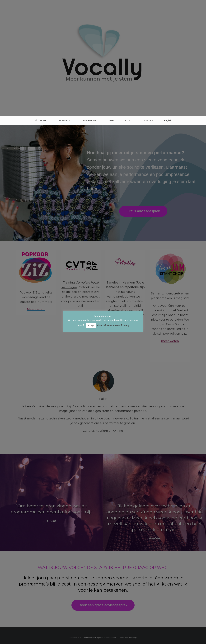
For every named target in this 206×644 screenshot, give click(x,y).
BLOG (128, 120)
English (168, 120)
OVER (111, 120)
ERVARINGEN (89, 120)
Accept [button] (91, 325)
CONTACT (148, 120)
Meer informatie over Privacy (113, 325)
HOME (41, 120)
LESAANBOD (64, 120)
